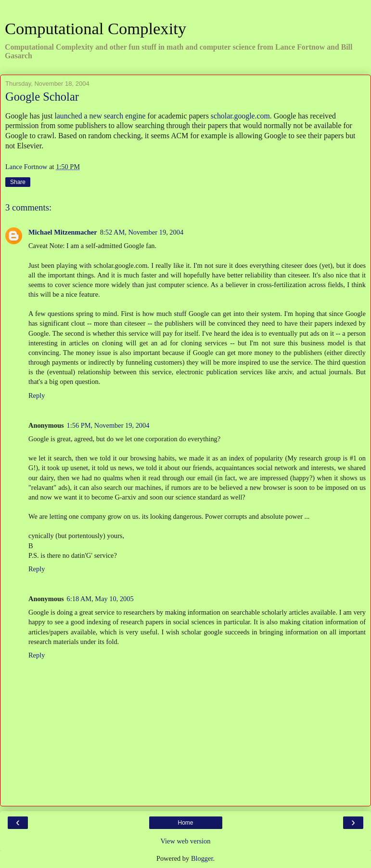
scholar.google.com (240, 116)
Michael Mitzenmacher (63, 232)
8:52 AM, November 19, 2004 (142, 232)
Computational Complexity (96, 28)
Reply (37, 395)
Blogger (202, 858)
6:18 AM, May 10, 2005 (100, 599)
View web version (186, 841)
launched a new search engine (100, 116)
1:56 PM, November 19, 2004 (108, 425)
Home (185, 823)
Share (18, 182)
